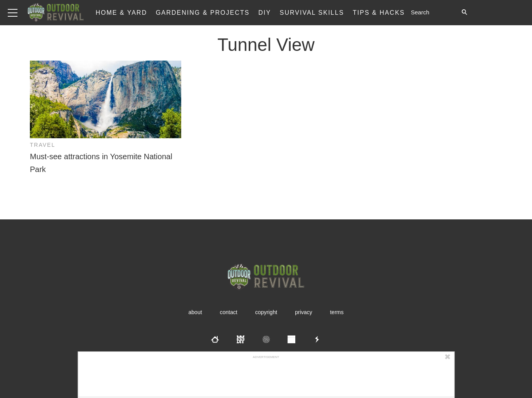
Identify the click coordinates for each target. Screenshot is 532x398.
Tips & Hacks (379, 13)
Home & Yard (121, 13)
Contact (228, 312)
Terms (337, 312)
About (195, 312)
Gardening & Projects (203, 13)
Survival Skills (312, 13)
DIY (265, 13)
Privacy (303, 312)
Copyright (266, 312)
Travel (42, 145)
